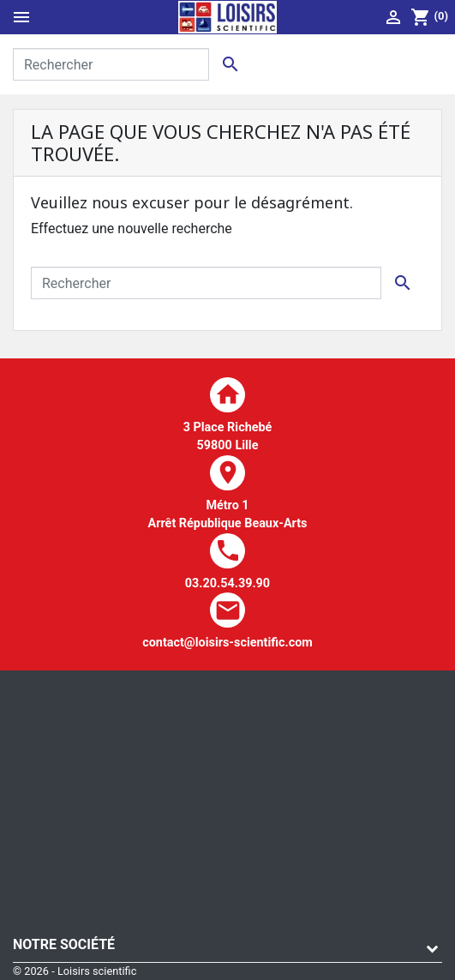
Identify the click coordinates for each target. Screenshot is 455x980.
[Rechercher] (111, 64)
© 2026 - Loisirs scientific (75, 971)
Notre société (64, 944)
